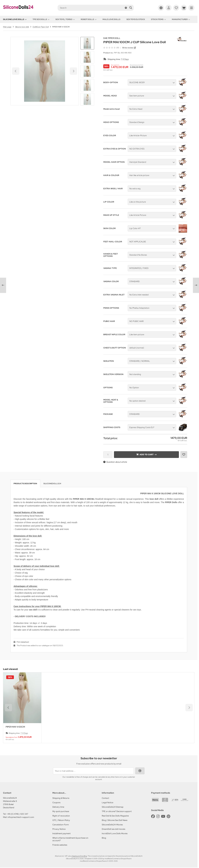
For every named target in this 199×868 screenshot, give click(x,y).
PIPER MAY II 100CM (15, 727)
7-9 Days (125, 59)
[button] (87, 57)
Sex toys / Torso (65, 19)
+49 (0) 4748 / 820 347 (17, 814)
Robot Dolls (89, 19)
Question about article (115, 462)
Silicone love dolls (15, 19)
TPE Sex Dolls (41, 19)
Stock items (158, 19)
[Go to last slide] (87, 42)
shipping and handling (79, 856)
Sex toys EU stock (136, 19)
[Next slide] (87, 100)
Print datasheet (23, 642)
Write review (128, 48)
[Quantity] (108, 455)
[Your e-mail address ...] (93, 771)
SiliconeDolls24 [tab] (52, 484)
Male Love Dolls (111, 19)
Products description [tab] (25, 484)
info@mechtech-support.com (21, 817)
